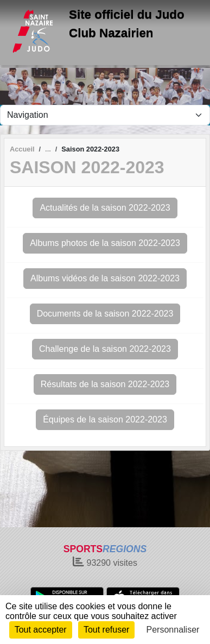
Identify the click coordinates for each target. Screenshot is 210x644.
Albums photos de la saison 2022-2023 (105, 243)
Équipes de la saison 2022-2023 (105, 419)
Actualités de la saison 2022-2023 (105, 208)
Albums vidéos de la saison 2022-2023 (105, 278)
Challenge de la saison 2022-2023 (105, 349)
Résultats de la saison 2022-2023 (105, 384)
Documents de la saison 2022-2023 (105, 314)
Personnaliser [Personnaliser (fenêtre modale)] (173, 630)
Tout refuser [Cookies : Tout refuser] (106, 630)
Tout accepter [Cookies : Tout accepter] (41, 630)
